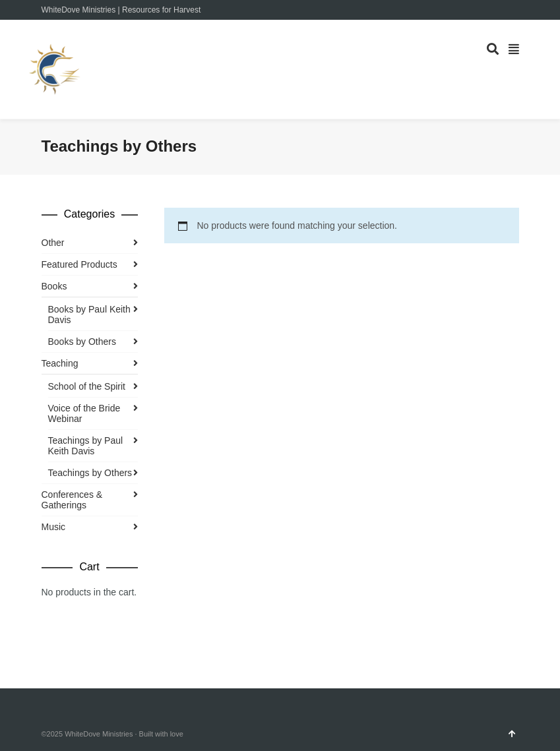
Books (54, 286)
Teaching (60, 363)
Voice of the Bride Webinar (84, 413)
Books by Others (82, 342)
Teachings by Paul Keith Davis (86, 446)
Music (54, 527)
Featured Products (79, 264)
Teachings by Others (90, 473)
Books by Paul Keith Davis (89, 315)
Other (53, 243)
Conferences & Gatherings (72, 500)
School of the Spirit (87, 386)
